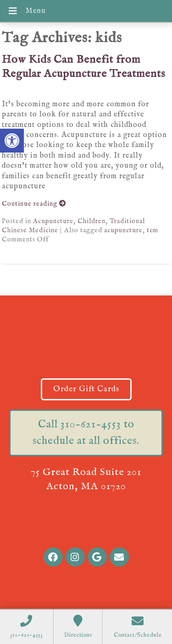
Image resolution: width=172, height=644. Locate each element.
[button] (12, 141)
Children (92, 221)
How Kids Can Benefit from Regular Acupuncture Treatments (83, 67)
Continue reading (34, 204)
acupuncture (123, 230)
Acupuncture (53, 221)
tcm (153, 230)
